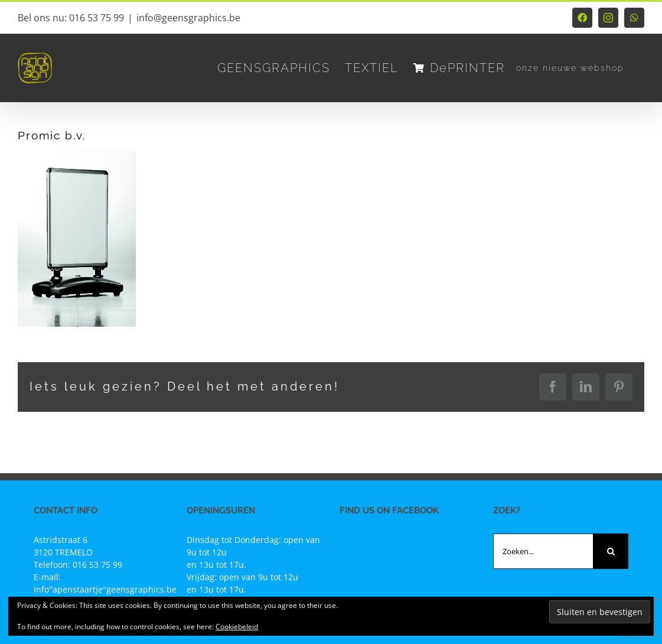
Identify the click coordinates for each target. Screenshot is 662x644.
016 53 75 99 (97, 565)
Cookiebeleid (237, 627)
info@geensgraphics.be (188, 18)
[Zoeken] (611, 551)
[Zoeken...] (543, 551)
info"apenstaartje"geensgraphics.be (105, 589)
